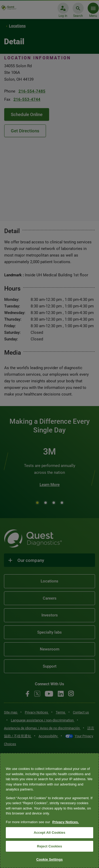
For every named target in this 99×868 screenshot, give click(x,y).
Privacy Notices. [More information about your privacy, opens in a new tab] (65, 822)
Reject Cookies (49, 846)
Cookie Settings (49, 859)
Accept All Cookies (50, 833)
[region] (49, 811)
